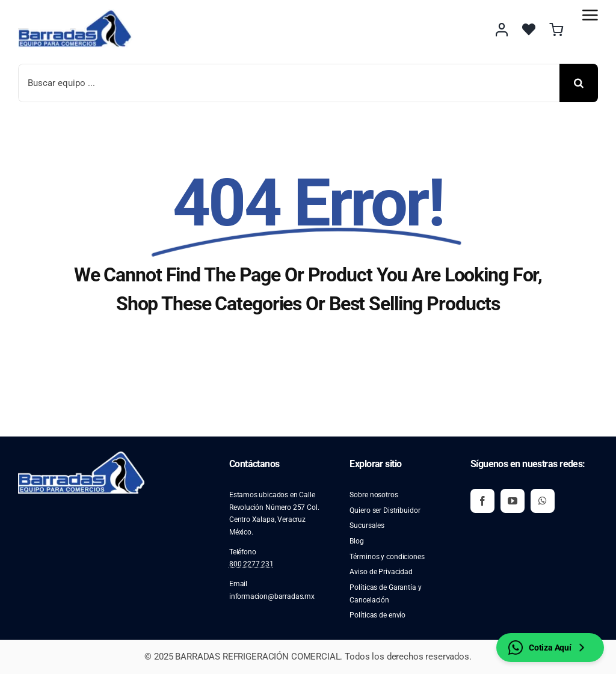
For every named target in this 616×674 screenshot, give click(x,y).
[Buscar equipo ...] (289, 83)
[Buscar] (579, 83)
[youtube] (513, 501)
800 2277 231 (251, 564)
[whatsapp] (543, 501)
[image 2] (75, 14)
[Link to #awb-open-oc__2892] (590, 15)
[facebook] (482, 501)
